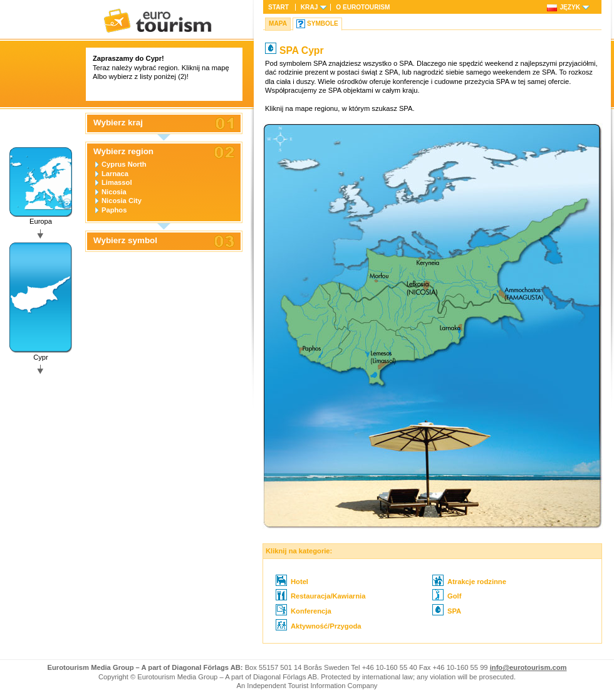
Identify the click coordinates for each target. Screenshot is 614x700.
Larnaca (115, 174)
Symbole (323, 24)
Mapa (278, 24)
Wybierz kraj (118, 123)
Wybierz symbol (125, 241)
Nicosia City (122, 201)
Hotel (292, 582)
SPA (447, 611)
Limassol (117, 182)
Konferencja (304, 611)
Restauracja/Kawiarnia (320, 596)
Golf (447, 596)
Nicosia (114, 192)
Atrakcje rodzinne (469, 582)
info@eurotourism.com (528, 667)
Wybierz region (123, 152)
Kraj (309, 7)
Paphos (114, 210)
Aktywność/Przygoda (319, 626)
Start (278, 7)
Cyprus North (124, 164)
